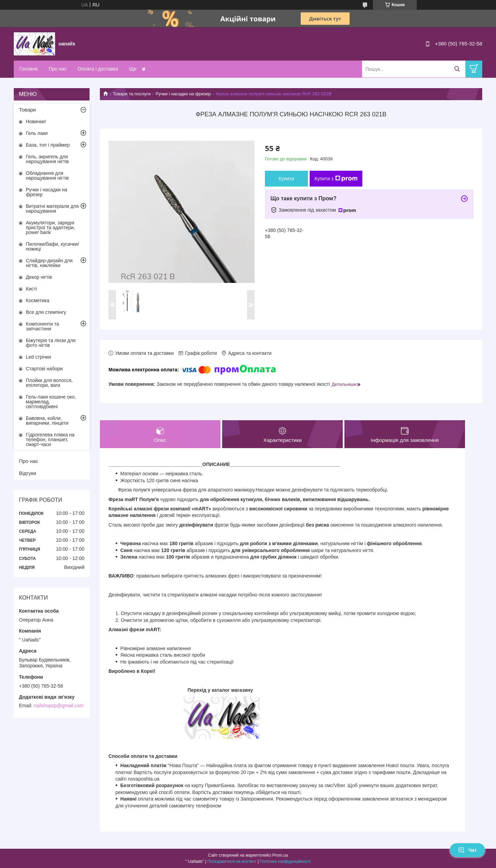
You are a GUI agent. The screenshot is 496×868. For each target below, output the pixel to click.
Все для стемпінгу (46, 312)
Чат (467, 850)
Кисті (32, 289)
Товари (27, 110)
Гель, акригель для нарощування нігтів (47, 159)
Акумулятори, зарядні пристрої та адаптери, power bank (50, 227)
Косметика (38, 300)
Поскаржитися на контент (232, 861)
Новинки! (36, 121)
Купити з (336, 179)
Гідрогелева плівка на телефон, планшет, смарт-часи (50, 440)
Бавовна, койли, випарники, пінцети (47, 421)
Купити (286, 179)
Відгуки (28, 473)
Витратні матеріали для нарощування (52, 209)
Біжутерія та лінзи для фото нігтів (51, 343)
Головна (28, 69)
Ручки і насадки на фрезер (183, 94)
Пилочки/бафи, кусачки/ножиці (52, 246)
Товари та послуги (132, 94)
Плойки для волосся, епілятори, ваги (49, 383)
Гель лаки (37, 133)
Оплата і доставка (98, 69)
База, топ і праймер (48, 145)
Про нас (58, 69)
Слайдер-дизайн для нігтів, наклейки (49, 263)
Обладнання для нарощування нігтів (47, 176)
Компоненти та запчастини (42, 326)
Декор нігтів (39, 277)
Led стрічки (38, 357)
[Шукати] (457, 69)
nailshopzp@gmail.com (59, 706)
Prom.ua (280, 855)
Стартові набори (44, 369)
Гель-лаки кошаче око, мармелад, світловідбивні (51, 402)
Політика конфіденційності (285, 861)
